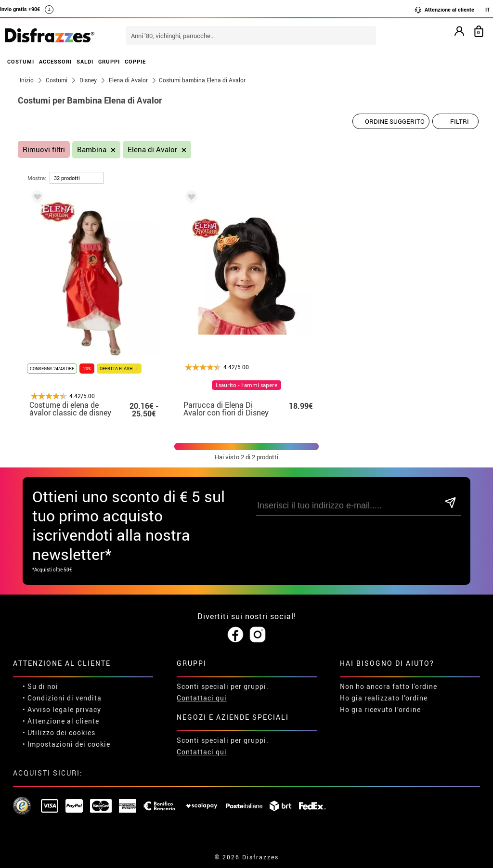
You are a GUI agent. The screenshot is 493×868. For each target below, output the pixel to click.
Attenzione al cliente (444, 10)
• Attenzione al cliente (61, 721)
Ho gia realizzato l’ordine (384, 698)
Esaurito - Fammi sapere (246, 385)
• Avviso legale (48, 709)
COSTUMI (21, 61)
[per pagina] (77, 178)
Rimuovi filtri (44, 149)
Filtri (460, 121)
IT (487, 9)
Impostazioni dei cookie (69, 744)
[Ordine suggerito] (391, 121)
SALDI (85, 61)
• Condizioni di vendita (62, 698)
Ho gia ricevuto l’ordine (380, 709)
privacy (88, 709)
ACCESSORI (55, 61)
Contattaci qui (202, 698)
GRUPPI (109, 61)
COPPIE (135, 61)
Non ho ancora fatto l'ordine (389, 686)
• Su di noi (40, 686)
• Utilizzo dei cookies (59, 732)
